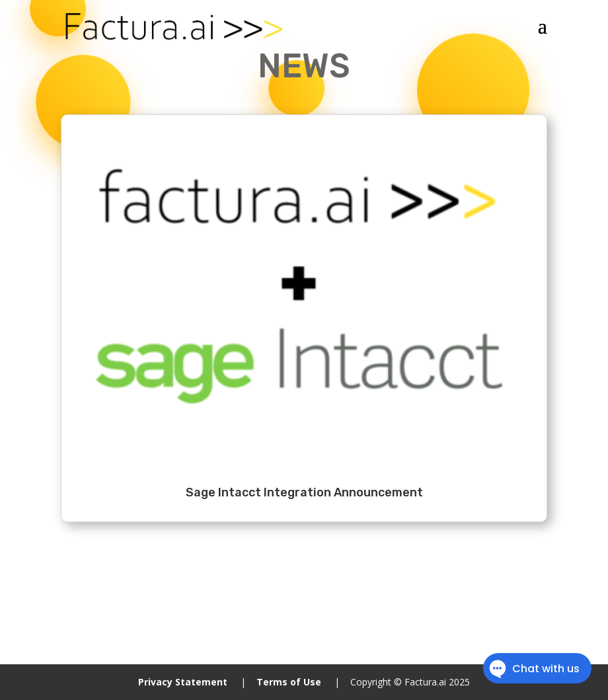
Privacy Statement (183, 682)
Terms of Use (289, 682)
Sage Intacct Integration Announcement (304, 492)
